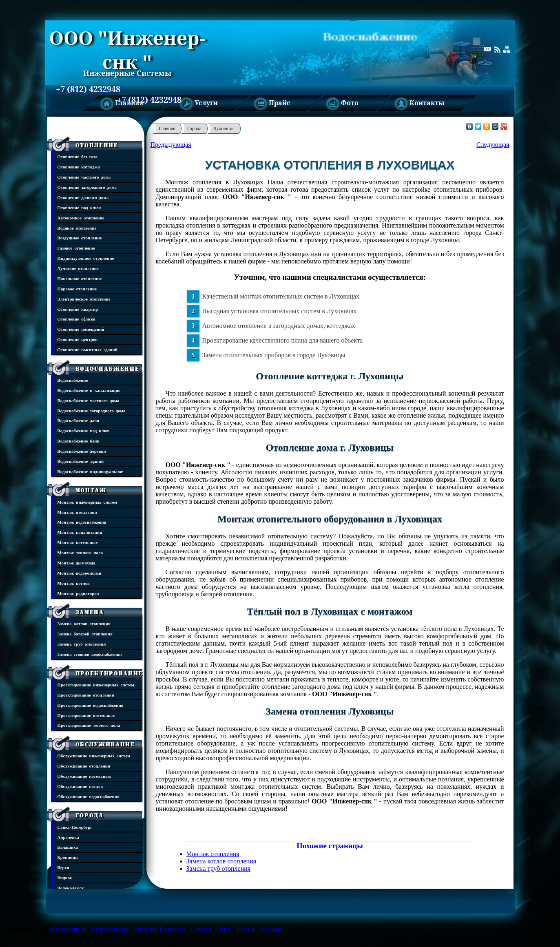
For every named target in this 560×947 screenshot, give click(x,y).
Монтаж (91, 490)
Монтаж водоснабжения (82, 522)
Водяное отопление (77, 228)
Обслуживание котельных (84, 776)
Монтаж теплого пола (80, 552)
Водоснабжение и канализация (89, 390)
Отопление (97, 145)
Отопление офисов (77, 319)
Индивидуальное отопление (86, 258)
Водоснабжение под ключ (84, 430)
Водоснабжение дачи (79, 420)
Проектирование (109, 673)
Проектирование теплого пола (89, 725)
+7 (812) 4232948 (88, 89)
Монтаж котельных (78, 542)
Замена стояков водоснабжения (90, 654)
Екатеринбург (111, 929)
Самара (201, 929)
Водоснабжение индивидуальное (90, 471)
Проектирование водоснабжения (91, 705)
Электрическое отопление (84, 299)
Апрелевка (68, 837)
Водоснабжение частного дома (89, 400)
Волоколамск (71, 888)
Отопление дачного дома (83, 197)
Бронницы (68, 857)
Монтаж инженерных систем (87, 502)
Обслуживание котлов (80, 786)
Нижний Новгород (160, 929)
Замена (90, 612)
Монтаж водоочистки (80, 573)
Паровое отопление (77, 289)
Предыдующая (171, 145)
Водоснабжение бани (79, 441)
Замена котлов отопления (84, 623)
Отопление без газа (77, 156)
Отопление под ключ (79, 207)
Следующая (493, 145)
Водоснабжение (107, 369)
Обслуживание (105, 744)
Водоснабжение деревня (82, 451)
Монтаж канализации (80, 532)
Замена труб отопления (82, 644)
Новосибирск (68, 929)
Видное (65, 877)
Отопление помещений (81, 329)
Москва (271, 929)
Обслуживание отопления (84, 766)
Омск (224, 929)
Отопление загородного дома (87, 187)
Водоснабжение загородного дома (92, 410)
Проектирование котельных (86, 715)
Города (90, 815)
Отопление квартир (78, 309)
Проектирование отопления (86, 695)
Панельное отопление (80, 278)
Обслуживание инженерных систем (94, 756)
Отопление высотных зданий (88, 349)
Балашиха (68, 847)
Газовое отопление (76, 248)
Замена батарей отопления (85, 634)
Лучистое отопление (78, 268)
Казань (246, 929)
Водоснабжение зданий (81, 461)
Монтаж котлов (74, 583)
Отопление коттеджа (79, 167)
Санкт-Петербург (75, 827)
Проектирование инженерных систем (96, 685)
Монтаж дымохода (76, 563)
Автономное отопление (81, 218)
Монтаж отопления (77, 512)
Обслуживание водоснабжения (89, 796)
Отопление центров (78, 339)
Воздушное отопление (80, 238)
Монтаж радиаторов (78, 593)
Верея (63, 867)
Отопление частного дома (84, 177)
